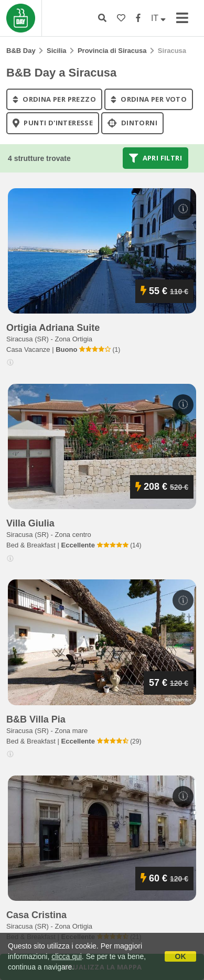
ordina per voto (149, 99)
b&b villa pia (36, 719)
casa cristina (36, 915)
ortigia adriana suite (53, 328)
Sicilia (57, 51)
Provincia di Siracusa (112, 51)
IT (158, 18)
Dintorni (132, 123)
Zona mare (71, 731)
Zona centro (73, 535)
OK (181, 956)
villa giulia (30, 523)
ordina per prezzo (54, 99)
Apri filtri (155, 158)
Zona (73, 339)
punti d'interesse (53, 123)
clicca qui (67, 956)
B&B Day (21, 51)
